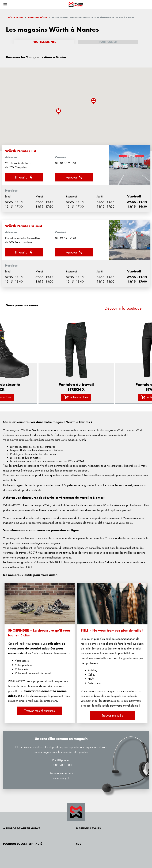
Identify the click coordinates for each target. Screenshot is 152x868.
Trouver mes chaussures (39, 711)
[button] (94, 101)
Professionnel (44, 42)
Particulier (108, 42)
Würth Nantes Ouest (24, 226)
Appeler (74, 177)
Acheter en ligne (76, 397)
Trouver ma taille (112, 715)
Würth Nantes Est (21, 151)
